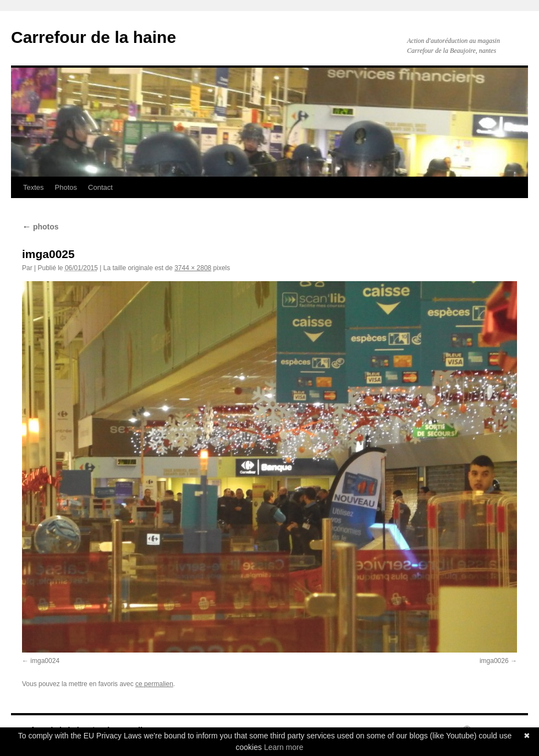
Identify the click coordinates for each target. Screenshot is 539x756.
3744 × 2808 (193, 268)
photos (40, 227)
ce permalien (154, 684)
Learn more (284, 747)
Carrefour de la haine (94, 37)
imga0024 (45, 661)
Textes (34, 187)
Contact (100, 187)
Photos (66, 187)
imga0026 (494, 661)
